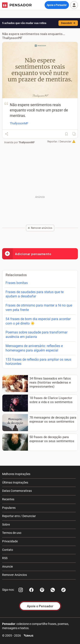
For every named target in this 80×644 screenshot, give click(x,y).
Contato (8, 550)
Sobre (6, 524)
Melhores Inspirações (16, 474)
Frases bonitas (17, 283)
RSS (5, 558)
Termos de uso (12, 533)
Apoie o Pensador (57, 5)
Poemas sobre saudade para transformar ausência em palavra (36, 335)
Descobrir (68, 23)
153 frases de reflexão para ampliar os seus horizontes (38, 362)
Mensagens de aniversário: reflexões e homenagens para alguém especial (34, 348)
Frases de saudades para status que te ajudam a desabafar (35, 294)
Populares (9, 508)
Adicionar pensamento (27, 254)
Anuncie (7, 567)
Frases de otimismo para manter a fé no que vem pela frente (39, 308)
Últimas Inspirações (15, 482)
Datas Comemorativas (17, 491)
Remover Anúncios (15, 575)
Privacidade (10, 541)
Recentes (8, 499)
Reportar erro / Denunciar (19, 516)
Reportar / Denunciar (59, 142)
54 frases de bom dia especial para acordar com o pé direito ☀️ (38, 321)
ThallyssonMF (27, 142)
